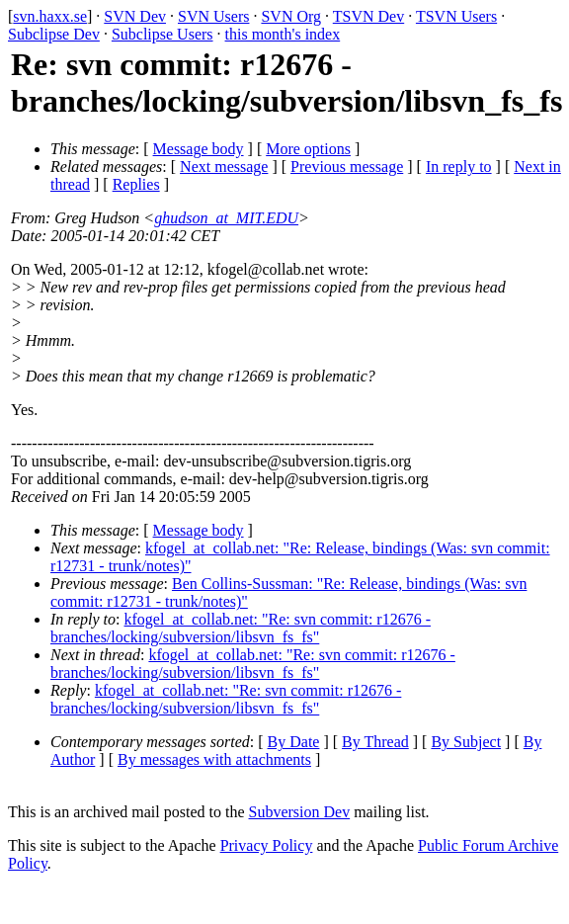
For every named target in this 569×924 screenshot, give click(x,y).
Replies (136, 184)
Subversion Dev (300, 812)
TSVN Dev (368, 16)
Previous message (347, 167)
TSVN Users (456, 16)
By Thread (375, 742)
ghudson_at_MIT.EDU (226, 218)
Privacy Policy (267, 845)
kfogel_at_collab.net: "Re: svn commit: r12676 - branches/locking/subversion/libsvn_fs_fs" (241, 628)
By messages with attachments (214, 759)
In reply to (459, 167)
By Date (294, 742)
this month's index (283, 34)
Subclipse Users (163, 34)
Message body (199, 149)
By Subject (466, 742)
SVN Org (291, 16)
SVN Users (213, 16)
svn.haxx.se (50, 16)
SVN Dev (135, 16)
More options (308, 149)
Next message (224, 167)
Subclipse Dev (54, 34)
